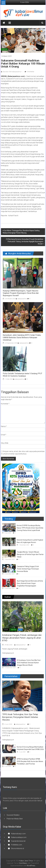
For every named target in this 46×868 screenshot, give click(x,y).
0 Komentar (29, 72)
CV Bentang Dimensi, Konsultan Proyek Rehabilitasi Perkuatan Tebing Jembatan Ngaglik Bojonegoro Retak (25, 241)
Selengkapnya (8, 653)
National (4, 49)
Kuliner (6, 630)
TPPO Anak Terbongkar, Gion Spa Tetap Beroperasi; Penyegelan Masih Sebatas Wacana (20, 717)
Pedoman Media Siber (15, 819)
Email (4, 435)
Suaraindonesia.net (18, 841)
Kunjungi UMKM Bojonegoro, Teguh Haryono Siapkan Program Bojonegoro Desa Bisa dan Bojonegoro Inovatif (21, 293)
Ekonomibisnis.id (18, 848)
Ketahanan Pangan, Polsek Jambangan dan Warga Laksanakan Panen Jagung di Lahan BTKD (22, 638)
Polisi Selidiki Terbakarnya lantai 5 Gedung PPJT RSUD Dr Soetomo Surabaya (22, 375)
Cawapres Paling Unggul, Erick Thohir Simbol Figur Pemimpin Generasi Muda (28, 569)
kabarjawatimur (22, 299)
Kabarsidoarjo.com (18, 834)
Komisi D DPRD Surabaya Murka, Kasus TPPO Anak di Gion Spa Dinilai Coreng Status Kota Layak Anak (30, 528)
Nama (4, 426)
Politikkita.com (17, 845)
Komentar (5, 404)
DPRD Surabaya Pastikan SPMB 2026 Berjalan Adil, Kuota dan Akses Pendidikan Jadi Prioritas (30, 761)
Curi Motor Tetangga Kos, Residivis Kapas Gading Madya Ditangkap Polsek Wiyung (21, 232)
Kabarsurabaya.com (19, 837)
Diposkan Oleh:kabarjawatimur (12, 72)
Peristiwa (18, 709)
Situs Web (5, 443)
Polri (20, 630)
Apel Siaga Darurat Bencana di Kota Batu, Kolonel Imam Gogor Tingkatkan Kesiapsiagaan (30, 583)
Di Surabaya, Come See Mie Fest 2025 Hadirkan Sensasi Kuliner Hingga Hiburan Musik (29, 663)
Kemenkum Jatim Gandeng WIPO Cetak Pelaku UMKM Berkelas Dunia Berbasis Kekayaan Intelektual (22, 338)
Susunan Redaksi (13, 815)
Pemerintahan (8, 709)
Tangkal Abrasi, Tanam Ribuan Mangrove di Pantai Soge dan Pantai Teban (30, 554)
